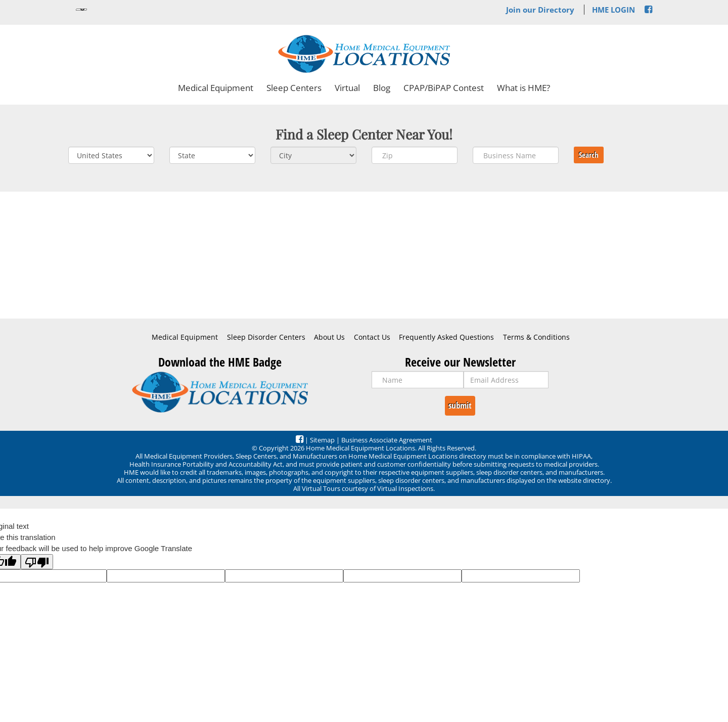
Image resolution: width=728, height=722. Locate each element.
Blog (382, 88)
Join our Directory (540, 10)
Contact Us (372, 337)
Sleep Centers (294, 88)
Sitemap (322, 440)
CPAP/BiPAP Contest (444, 88)
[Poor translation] (37, 562)
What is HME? (524, 88)
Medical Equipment (216, 88)
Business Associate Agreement (387, 440)
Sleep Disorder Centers (266, 337)
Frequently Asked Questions (446, 337)
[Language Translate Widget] (81, 10)
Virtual (347, 88)
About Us (329, 337)
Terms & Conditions (536, 337)
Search (589, 155)
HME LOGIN (613, 10)
